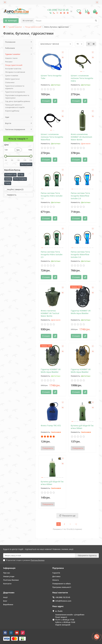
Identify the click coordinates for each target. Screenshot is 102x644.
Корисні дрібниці (12, 111)
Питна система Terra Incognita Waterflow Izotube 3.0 (80, 254)
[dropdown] (5, 2)
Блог (5, 601)
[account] (97, 2)
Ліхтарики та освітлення (15, 72)
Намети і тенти (11, 58)
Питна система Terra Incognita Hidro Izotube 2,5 (52, 254)
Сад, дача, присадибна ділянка (18, 101)
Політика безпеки (11, 580)
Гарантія (56, 573)
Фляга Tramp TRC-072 (51, 425)
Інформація (9, 568)
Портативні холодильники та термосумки (17, 97)
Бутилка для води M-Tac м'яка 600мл (52, 483)
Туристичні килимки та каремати (15, 87)
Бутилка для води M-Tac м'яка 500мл (82, 427)
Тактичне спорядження (19, 129)
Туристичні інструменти (15, 92)
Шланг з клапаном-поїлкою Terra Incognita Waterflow (52, 137)
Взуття (19, 123)
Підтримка (58, 568)
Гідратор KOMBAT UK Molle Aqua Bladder (81, 312)
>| (76, 524)
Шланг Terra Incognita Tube (51, 77)
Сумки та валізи (12, 75)
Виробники (8, 604)
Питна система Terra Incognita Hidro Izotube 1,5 (52, 196)
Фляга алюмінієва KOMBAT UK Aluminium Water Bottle (81, 137)
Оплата (56, 580)
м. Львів (59, 611)
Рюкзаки (9, 62)
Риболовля (19, 48)
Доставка (56, 576)
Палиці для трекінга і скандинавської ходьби (15, 106)
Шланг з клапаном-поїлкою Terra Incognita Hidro (82, 78)
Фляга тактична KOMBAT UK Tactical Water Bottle (50, 313)
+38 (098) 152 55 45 (63, 597)
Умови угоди (9, 576)
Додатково (9, 593)
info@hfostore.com (63, 601)
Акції (5, 597)
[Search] (66, 21)
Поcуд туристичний (33, 27)
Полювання (19, 42)
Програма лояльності (62, 587)
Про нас (7, 573)
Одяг (19, 117)
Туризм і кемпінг (15, 27)
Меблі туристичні (12, 79)
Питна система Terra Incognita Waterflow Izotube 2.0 (80, 196)
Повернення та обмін (61, 584)
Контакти (7, 584)
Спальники (10, 82)
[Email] (39, 555)
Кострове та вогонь (13, 69)
